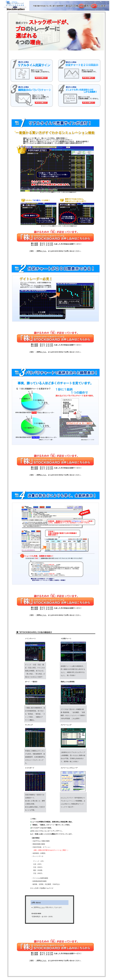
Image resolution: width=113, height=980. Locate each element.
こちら (44, 251)
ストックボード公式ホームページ (42, 888)
